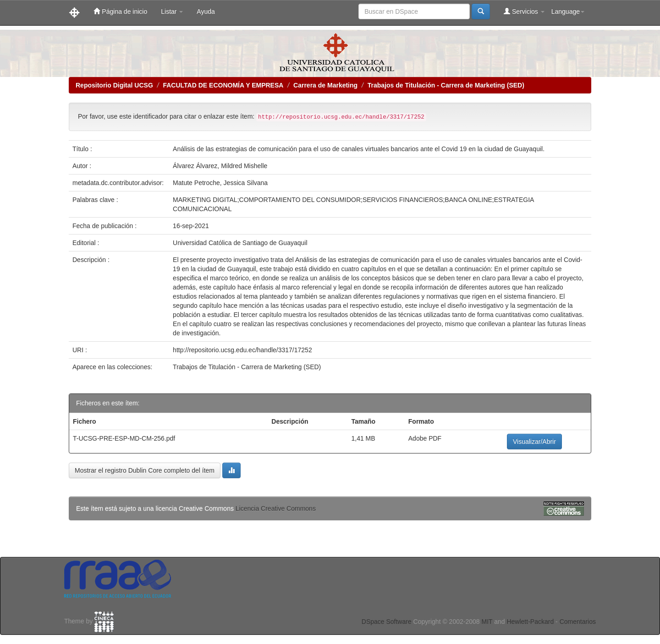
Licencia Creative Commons (276, 508)
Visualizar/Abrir (534, 442)
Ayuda (206, 11)
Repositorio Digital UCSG (114, 85)
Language (568, 11)
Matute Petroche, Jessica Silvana (220, 183)
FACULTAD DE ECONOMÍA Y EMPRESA (223, 85)
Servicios (524, 11)
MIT (487, 622)
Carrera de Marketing (325, 85)
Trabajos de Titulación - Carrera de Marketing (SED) (446, 85)
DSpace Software (387, 622)
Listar (172, 11)
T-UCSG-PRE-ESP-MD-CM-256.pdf (124, 438)
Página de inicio (120, 11)
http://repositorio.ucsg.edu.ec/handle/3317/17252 (242, 350)
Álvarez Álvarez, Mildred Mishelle (220, 166)
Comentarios (578, 622)
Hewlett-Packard (530, 622)
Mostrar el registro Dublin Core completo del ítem (145, 470)
